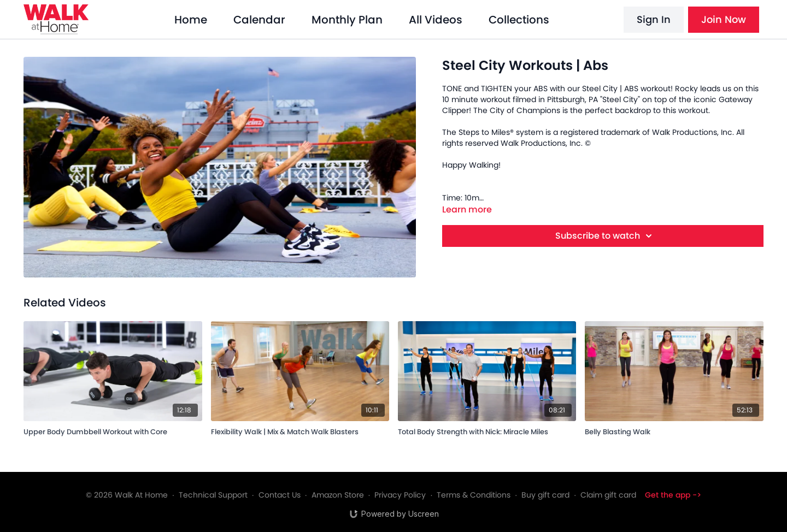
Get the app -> (673, 495)
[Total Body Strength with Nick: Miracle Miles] (487, 430)
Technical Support (213, 495)
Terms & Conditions (474, 495)
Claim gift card (608, 495)
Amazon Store (338, 495)
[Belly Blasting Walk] (674, 430)
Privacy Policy (400, 495)
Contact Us (280, 495)
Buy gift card (545, 495)
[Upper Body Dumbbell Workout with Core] (113, 430)
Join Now (724, 19)
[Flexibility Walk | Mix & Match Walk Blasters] (300, 430)
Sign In (654, 19)
